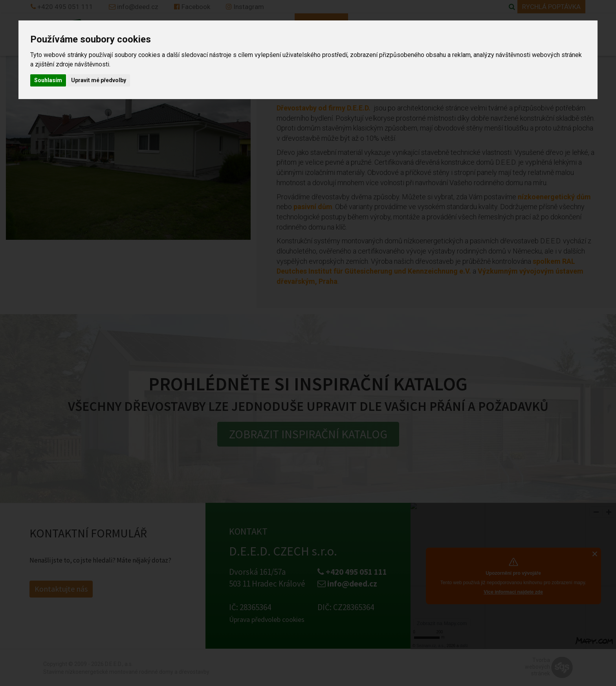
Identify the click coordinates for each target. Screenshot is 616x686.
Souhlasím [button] (48, 80)
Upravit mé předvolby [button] (99, 80)
